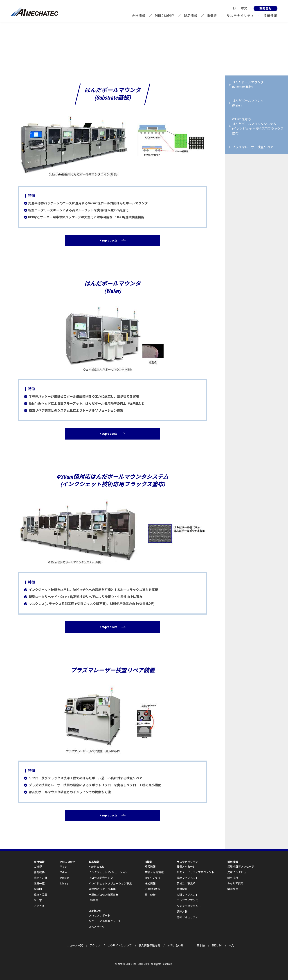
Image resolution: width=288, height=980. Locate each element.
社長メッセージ (186, 867)
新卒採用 (233, 878)
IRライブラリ (152, 878)
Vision (64, 867)
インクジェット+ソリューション (108, 872)
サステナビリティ (240, 16)
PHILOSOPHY (165, 16)
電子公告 (150, 895)
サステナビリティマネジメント (195, 872)
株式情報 (150, 884)
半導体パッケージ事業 (102, 889)
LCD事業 (93, 900)
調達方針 (182, 912)
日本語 (201, 946)
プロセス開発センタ (101, 878)
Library (64, 884)
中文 (244, 8)
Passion (65, 878)
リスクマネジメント (189, 906)
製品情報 (191, 16)
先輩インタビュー (238, 872)
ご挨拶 (38, 867)
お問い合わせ (175, 946)
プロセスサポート (99, 916)
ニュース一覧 (75, 946)
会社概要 (39, 872)
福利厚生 (233, 889)
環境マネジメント (187, 878)
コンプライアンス (187, 900)
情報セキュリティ (187, 917)
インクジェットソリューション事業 (110, 884)
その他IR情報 (152, 889)
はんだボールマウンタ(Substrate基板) (247, 85)
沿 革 (38, 900)
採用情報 (270, 16)
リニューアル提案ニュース (105, 921)
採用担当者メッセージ (241, 867)
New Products (96, 867)
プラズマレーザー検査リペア (251, 147)
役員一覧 (39, 884)
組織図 (38, 889)
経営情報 (150, 867)
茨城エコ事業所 (186, 884)
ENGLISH (217, 946)
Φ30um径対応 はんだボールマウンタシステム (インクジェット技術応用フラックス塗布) (256, 126)
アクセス (39, 906)
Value (63, 872)
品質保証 (182, 889)
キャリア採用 (235, 884)
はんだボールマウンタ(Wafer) (247, 103)
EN (235, 8)
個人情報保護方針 (149, 946)
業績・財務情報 (154, 872)
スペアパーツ (97, 927)
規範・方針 (40, 878)
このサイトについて (119, 946)
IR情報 (212, 16)
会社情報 (139, 16)
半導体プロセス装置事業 (103, 895)
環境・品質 (40, 895)
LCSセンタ (95, 911)
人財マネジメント (187, 895)
